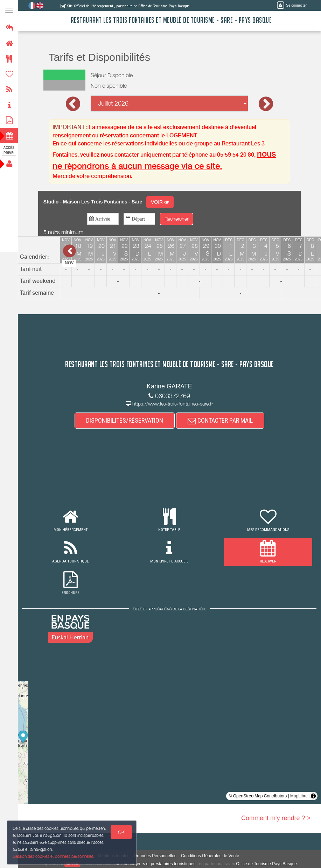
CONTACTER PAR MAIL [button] (221, 420)
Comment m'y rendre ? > (276, 818)
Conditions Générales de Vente (210, 856)
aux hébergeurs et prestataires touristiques (156, 864)
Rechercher (177, 219)
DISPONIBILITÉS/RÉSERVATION (125, 420)
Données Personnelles (156, 856)
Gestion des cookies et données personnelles (53, 856)
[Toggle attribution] (313, 796)
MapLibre (299, 796)
